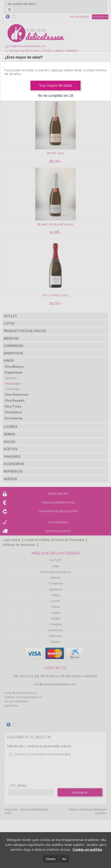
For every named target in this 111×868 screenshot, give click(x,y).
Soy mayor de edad (55, 85)
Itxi (64, 859)
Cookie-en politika (87, 850)
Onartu (51, 859)
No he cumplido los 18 (55, 96)
